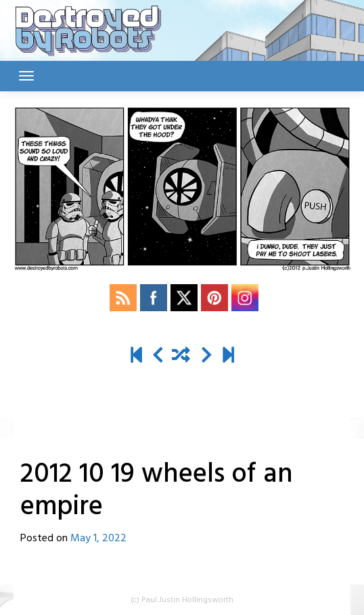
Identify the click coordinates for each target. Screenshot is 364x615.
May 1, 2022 (98, 539)
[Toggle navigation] (26, 76)
